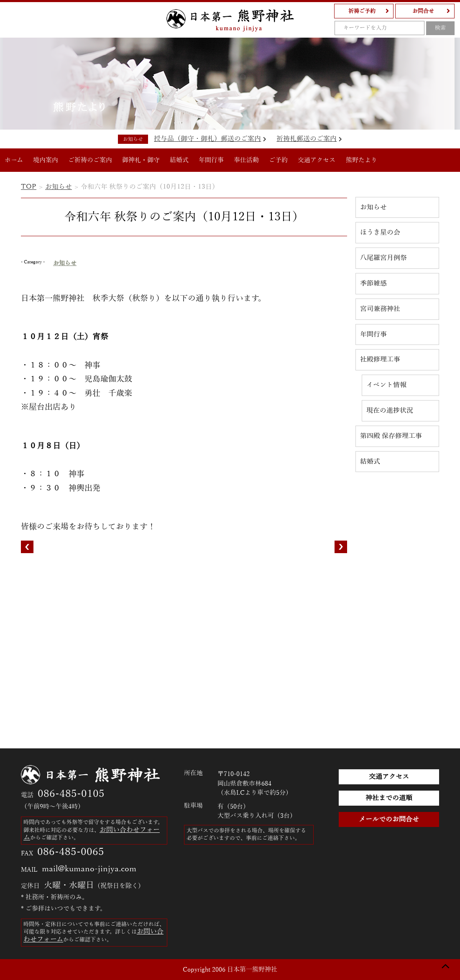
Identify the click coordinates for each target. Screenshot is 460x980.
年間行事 (212, 160)
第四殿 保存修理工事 (391, 436)
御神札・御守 (141, 160)
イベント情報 (386, 385)
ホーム (14, 160)
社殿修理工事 (380, 359)
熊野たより (362, 160)
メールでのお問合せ (389, 819)
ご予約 (279, 160)
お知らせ (55, 187)
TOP (27, 187)
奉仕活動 (247, 160)
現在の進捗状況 (390, 410)
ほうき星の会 (380, 232)
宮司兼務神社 (380, 309)
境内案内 (46, 160)
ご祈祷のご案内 (91, 160)
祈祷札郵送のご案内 (308, 139)
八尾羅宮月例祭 (383, 258)
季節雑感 (373, 283)
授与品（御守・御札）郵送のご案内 (211, 139)
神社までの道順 (389, 798)
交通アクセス (317, 160)
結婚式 (180, 160)
